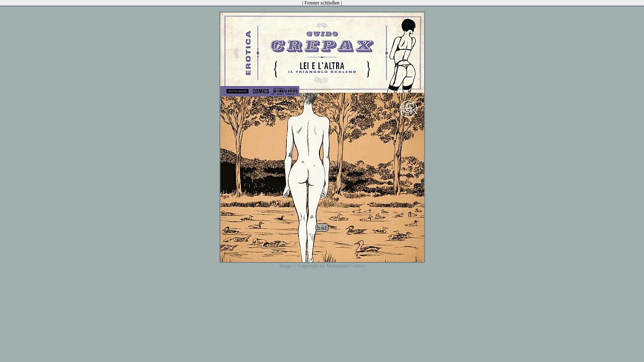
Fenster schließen (322, 3)
